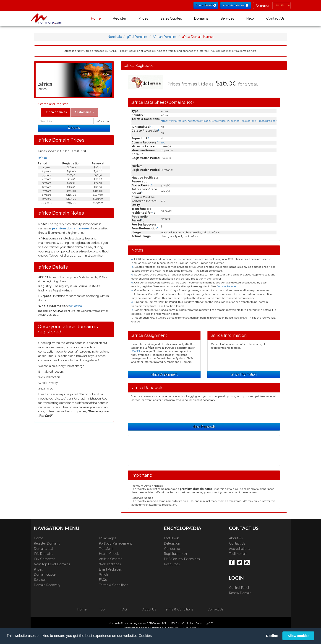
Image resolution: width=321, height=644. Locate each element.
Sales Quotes (171, 18)
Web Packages (110, 564)
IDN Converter (44, 559)
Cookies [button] (145, 636)
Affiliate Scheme (111, 559)
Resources (172, 564)
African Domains (165, 37)
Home (96, 18)
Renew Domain (240, 593)
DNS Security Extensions (182, 559)
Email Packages (110, 569)
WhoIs (104, 574)
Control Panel (239, 588)
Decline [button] (272, 636)
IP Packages (108, 538)
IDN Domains (44, 554)
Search (74, 128)
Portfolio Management (115, 543)
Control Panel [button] (206, 5)
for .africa (76, 306)
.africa (42, 158)
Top (102, 609)
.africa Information (244, 374)
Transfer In (107, 549)
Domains (201, 18)
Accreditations (240, 549)
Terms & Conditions (114, 585)
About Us (236, 538)
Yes (163, 143)
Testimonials (238, 554)
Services (227, 18)
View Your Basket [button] (236, 5)
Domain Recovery (47, 585)
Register (120, 18)
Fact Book (171, 538)
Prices (143, 18)
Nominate (115, 37)
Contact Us (275, 18)
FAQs (103, 580)
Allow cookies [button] (298, 636)
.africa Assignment (164, 374)
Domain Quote (45, 574)
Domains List (43, 549)
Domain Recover (227, 286)
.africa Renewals (204, 427)
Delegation (172, 543)
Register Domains (47, 543)
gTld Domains (137, 37)
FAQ (124, 609)
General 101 (173, 549)
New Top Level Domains (52, 564)
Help (250, 18)
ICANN (136, 351)
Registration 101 (176, 554)
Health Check (109, 554)
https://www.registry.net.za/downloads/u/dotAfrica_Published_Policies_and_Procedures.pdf (219, 121)
